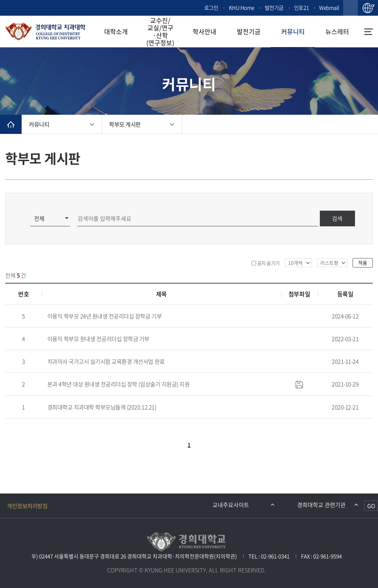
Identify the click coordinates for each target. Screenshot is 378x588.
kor (371, 6)
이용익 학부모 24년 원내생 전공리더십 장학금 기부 (105, 316)
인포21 (301, 8)
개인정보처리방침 (27, 506)
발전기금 (274, 8)
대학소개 (116, 32)
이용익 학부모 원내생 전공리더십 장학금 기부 (98, 339)
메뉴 (369, 32)
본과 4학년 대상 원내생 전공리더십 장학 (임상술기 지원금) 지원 (119, 384)
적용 (363, 263)
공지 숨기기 (268, 263)
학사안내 (205, 32)
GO (371, 506)
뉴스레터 (337, 32)
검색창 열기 (350, 8)
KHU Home (242, 8)
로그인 (211, 8)
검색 (337, 218)
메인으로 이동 (11, 124)
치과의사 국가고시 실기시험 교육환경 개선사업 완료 (106, 361)
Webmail (329, 8)
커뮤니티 (293, 32)
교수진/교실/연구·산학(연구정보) (160, 32)
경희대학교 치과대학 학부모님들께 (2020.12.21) (102, 407)
